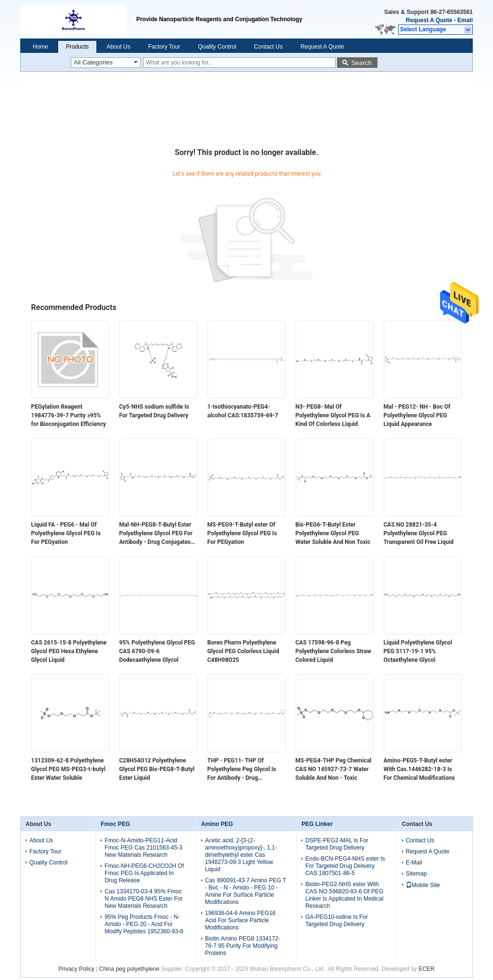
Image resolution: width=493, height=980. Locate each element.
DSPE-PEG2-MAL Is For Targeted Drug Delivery (337, 844)
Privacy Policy (76, 969)
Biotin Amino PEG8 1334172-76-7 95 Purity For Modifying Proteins (243, 946)
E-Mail (414, 863)
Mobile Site (423, 885)
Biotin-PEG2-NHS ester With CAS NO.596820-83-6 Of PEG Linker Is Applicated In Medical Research (344, 895)
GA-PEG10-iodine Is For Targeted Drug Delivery (337, 921)
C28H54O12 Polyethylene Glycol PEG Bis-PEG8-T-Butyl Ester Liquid (157, 769)
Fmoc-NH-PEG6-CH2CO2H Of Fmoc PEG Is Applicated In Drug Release (144, 873)
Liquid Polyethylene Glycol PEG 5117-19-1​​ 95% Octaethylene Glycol (418, 651)
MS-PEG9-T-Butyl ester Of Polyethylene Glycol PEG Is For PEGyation (242, 533)
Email (465, 20)
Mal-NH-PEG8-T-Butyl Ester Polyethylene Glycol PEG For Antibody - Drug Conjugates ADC (156, 534)
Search (362, 63)
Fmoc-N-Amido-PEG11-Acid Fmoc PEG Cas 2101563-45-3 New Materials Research (143, 848)
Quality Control (217, 47)
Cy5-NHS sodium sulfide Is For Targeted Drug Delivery (154, 411)
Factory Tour (164, 47)
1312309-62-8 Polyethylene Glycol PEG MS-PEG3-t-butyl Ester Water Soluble (69, 769)
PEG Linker (317, 824)
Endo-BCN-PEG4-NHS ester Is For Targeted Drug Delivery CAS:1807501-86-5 (345, 866)
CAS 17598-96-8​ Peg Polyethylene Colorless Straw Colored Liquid (334, 651)
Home (40, 47)
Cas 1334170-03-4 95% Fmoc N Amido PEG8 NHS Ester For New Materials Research (143, 899)
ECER (426, 969)
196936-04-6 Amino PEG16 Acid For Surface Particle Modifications (240, 920)
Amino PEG (217, 824)
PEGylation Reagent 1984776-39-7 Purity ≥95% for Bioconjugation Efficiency (69, 415)
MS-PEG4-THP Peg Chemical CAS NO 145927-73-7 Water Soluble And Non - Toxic (334, 769)
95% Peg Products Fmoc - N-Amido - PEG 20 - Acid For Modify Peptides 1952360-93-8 (144, 924)
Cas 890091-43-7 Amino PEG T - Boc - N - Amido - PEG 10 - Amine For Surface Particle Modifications (246, 891)
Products (77, 47)
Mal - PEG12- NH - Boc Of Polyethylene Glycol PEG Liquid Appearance (417, 415)
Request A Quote (429, 20)
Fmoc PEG (115, 824)
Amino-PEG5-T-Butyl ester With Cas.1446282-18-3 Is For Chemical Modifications (419, 769)
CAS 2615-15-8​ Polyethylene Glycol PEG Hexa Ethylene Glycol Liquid (69, 651)
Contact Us (268, 47)
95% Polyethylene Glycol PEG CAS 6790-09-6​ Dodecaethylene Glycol (157, 651)
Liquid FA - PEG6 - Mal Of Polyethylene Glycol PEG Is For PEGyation (66, 533)
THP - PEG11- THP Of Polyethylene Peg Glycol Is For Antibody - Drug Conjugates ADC (242, 770)
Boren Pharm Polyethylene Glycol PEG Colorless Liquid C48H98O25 (243, 651)
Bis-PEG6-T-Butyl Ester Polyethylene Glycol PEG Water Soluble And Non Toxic (333, 533)
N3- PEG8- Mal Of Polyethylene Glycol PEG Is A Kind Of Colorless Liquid (333, 415)
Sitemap (416, 874)
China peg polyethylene (129, 969)
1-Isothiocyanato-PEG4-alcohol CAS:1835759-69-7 (243, 411)
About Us (118, 47)
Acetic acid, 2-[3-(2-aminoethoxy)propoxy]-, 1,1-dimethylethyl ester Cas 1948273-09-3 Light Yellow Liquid (241, 855)
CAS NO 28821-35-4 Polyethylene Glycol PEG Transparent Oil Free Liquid (419, 533)
